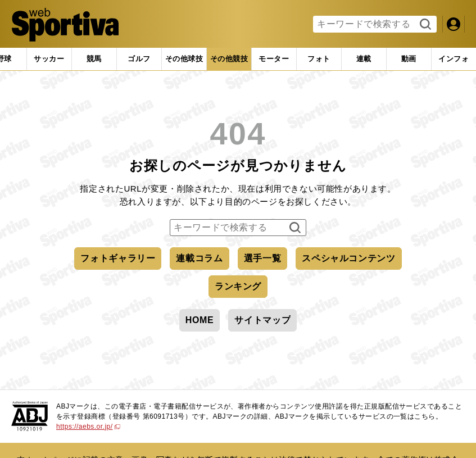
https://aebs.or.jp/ (88, 427)
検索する (424, 25)
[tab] (49, 59)
